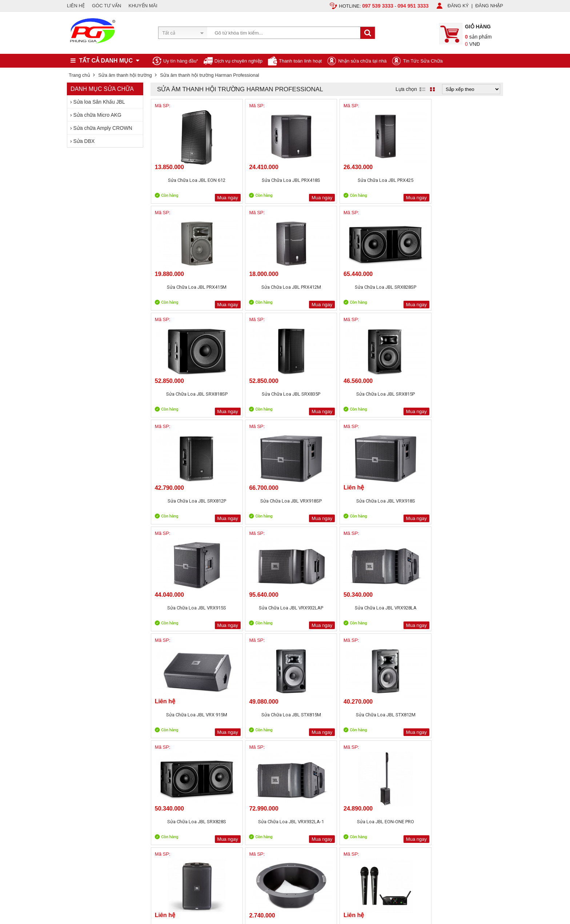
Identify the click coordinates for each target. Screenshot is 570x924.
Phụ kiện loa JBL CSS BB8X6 (327, 608)
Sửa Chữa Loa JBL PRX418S (256, 180)
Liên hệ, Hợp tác (84, 731)
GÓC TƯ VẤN (107, 6)
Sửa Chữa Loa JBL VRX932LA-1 (469, 504)
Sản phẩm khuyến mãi (265, 715)
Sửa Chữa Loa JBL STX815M (256, 501)
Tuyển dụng (79, 714)
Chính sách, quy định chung (183, 706)
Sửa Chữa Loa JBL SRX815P (398, 287)
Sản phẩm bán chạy (262, 707)
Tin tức (74, 722)
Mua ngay (204, 198)
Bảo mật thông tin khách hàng (185, 722)
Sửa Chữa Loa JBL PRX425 (327, 180)
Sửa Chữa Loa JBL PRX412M (469, 180)
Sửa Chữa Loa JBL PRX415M (398, 180)
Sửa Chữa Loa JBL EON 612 (185, 180)
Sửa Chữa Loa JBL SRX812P (468, 287)
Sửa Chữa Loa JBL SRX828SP (185, 290)
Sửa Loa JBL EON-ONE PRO (185, 608)
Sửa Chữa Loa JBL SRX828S (398, 501)
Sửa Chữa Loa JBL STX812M (327, 501)
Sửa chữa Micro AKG (97, 115)
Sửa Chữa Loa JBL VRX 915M (185, 504)
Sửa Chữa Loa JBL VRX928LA (469, 397)
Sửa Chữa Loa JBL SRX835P (327, 287)
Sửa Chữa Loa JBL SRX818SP (256, 290)
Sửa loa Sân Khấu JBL (99, 102)
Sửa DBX (84, 141)
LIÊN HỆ (76, 6)
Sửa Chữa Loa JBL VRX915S (327, 394)
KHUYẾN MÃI (143, 6)
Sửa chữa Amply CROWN (103, 128)
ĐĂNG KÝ (458, 6)
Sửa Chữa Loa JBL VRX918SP (185, 397)
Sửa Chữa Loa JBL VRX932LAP (398, 397)
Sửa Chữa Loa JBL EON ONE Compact (256, 611)
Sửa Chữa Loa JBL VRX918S (256, 394)
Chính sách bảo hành (176, 714)
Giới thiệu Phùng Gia (89, 706)
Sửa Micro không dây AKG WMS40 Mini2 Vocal (398, 611)
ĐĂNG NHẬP (489, 6)
